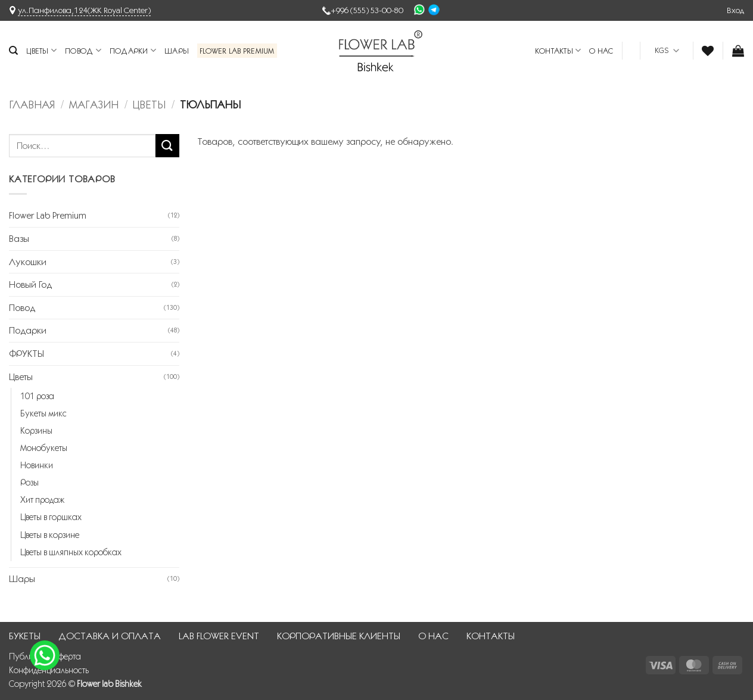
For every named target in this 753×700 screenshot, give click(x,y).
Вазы (19, 239)
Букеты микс (43, 413)
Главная (32, 104)
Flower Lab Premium (237, 51)
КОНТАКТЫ (558, 50)
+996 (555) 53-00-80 (367, 10)
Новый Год (30, 284)
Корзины (36, 431)
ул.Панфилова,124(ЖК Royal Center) (84, 10)
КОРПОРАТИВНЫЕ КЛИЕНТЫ (339, 636)
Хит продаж (42, 500)
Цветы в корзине (50, 535)
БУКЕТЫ (25, 636)
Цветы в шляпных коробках (71, 552)
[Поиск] (13, 51)
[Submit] (167, 146)
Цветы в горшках (51, 517)
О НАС (601, 51)
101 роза (37, 396)
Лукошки (28, 262)
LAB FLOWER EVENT (219, 636)
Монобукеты (44, 448)
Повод (83, 50)
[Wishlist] (708, 51)
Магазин (94, 104)
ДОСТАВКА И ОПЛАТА (110, 636)
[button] (735, 10)
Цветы (41, 50)
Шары (177, 51)
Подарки (133, 50)
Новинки (37, 465)
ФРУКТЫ (27, 354)
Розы (29, 483)
